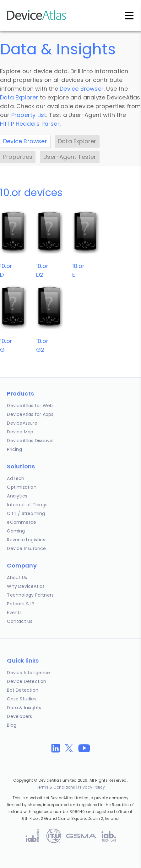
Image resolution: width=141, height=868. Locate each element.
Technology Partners (30, 595)
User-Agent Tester (70, 157)
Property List (29, 115)
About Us (17, 578)
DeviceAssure (22, 423)
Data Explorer (19, 97)
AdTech (16, 478)
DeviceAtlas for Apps (30, 414)
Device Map (20, 432)
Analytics (17, 496)
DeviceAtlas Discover (30, 441)
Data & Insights (24, 708)
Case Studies (22, 699)
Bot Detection (23, 690)
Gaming (16, 531)
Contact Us (20, 621)
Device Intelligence (28, 673)
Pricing (14, 449)
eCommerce (22, 522)
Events (14, 613)
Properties (18, 157)
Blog (12, 725)
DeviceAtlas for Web (30, 406)
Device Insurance (26, 548)
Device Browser (82, 89)
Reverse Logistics (26, 540)
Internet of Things (27, 505)
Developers (19, 716)
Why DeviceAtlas (26, 586)
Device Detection (27, 681)
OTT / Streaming (26, 513)
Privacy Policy (92, 787)
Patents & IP (20, 604)
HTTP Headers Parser (30, 124)
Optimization (22, 487)
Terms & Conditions (56, 787)
